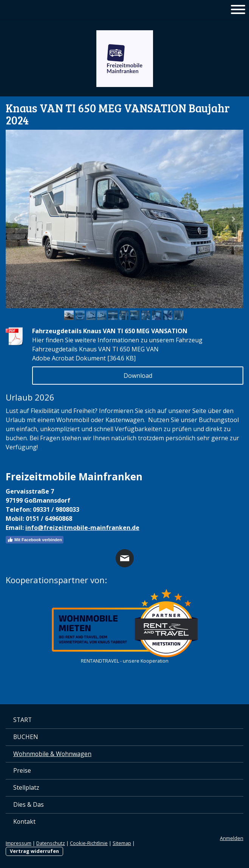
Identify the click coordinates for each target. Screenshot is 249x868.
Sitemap (122, 843)
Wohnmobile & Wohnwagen (52, 754)
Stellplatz (26, 787)
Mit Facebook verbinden (35, 540)
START (22, 720)
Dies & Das (29, 804)
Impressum (19, 843)
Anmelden (232, 838)
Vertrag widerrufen (34, 851)
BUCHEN (26, 737)
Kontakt (24, 821)
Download (138, 376)
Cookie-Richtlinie (89, 843)
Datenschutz (51, 843)
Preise (22, 770)
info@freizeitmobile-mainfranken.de (82, 528)
